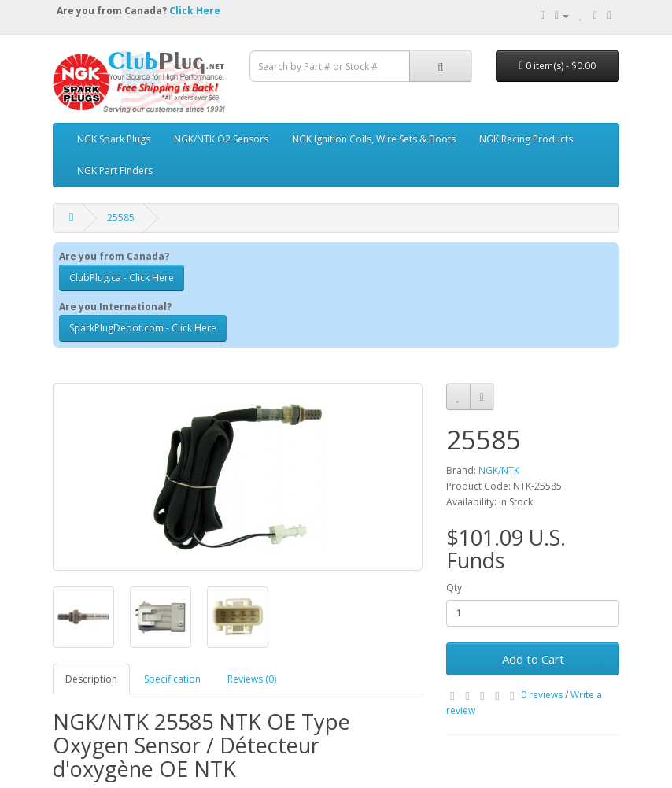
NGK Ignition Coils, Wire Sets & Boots (374, 139)
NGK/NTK (499, 470)
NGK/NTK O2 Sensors (221, 139)
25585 (121, 218)
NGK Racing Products (526, 139)
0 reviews (542, 695)
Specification (172, 679)
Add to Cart (533, 659)
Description (91, 679)
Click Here (195, 11)
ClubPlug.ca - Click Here (122, 277)
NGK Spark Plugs (114, 139)
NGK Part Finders (115, 170)
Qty (454, 588)
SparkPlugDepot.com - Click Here (143, 328)
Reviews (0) (252, 679)
